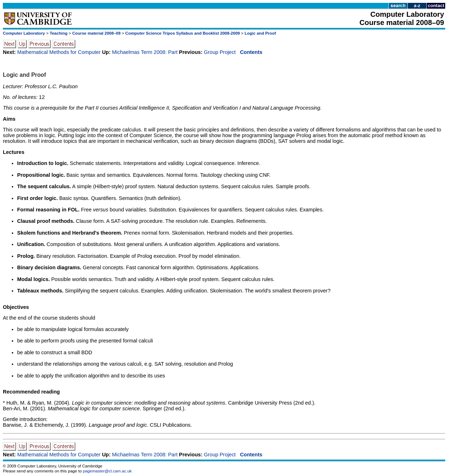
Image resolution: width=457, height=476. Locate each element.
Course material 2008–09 (96, 33)
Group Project (220, 52)
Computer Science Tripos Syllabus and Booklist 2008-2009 (183, 33)
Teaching (59, 33)
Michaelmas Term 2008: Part (145, 52)
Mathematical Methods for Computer (59, 52)
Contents (251, 52)
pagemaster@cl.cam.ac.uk (107, 471)
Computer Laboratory (24, 33)
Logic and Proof (260, 33)
